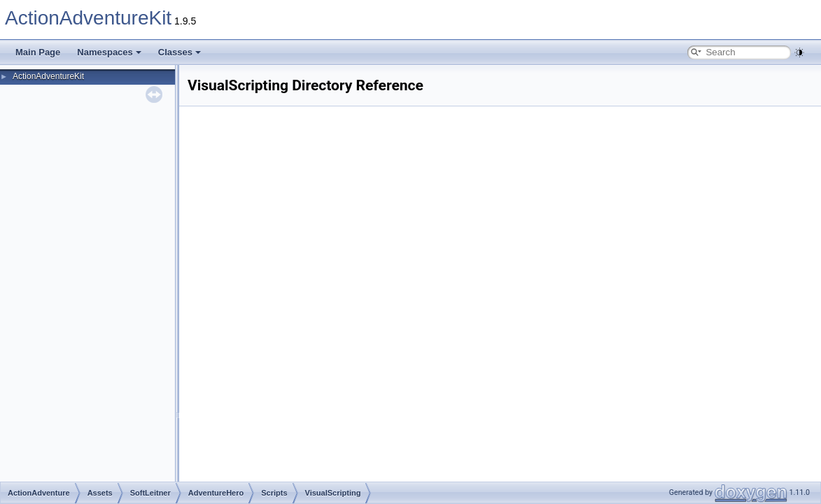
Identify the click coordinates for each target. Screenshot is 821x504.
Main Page (38, 52)
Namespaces (109, 52)
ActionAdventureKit (88, 18)
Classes (180, 52)
